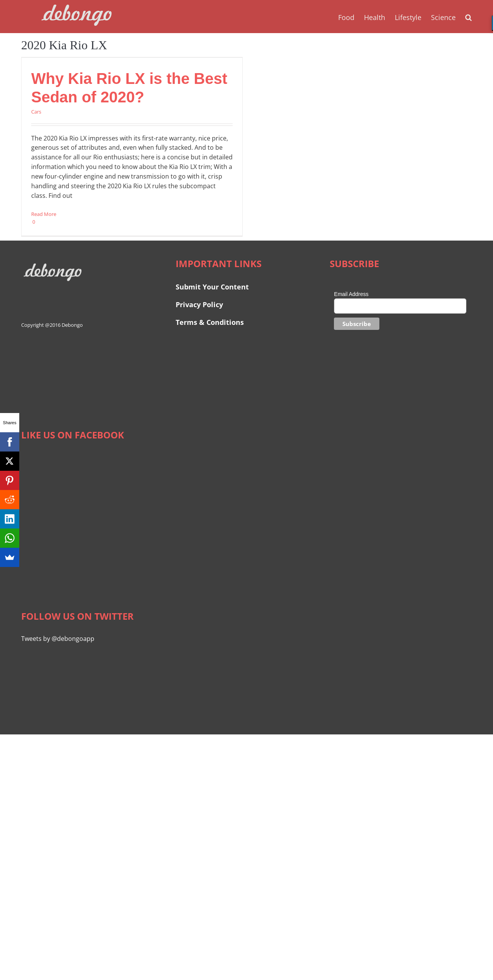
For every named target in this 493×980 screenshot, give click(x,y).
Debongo (72, 325)
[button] (469, 17)
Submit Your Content (213, 287)
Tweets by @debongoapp (58, 639)
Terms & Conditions (210, 322)
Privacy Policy (199, 304)
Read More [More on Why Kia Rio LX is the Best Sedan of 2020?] (44, 214)
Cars (36, 112)
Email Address (351, 294)
